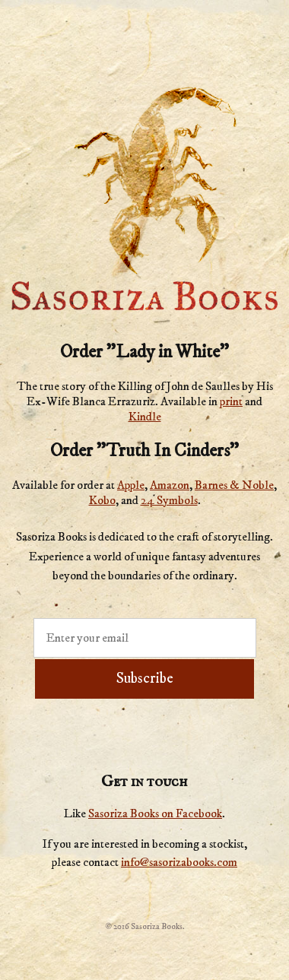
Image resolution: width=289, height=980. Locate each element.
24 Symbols (169, 500)
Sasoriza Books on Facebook (155, 813)
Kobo (102, 500)
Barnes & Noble (234, 485)
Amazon (170, 485)
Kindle (145, 417)
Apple (131, 485)
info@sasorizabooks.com (179, 862)
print (231, 401)
